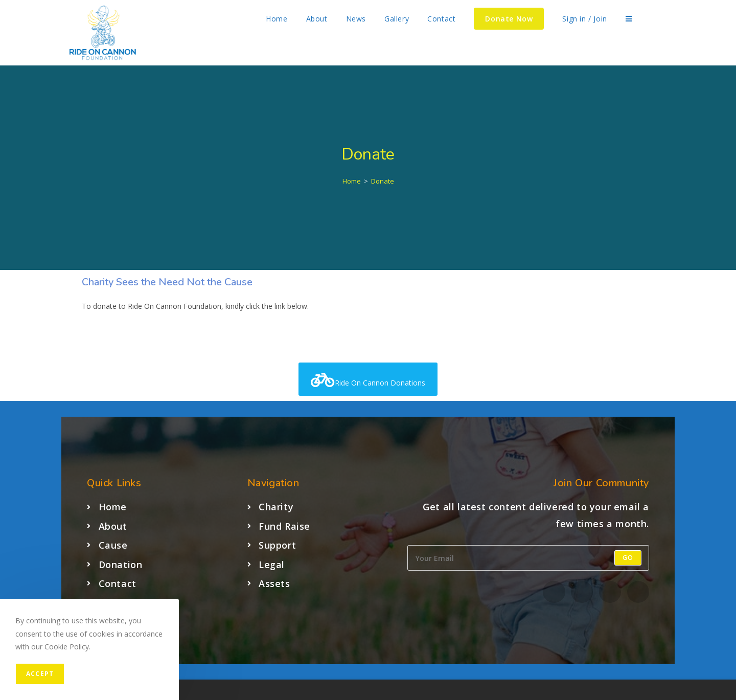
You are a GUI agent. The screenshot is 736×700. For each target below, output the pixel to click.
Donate (383, 181)
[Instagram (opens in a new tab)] (673, 19)
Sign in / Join (584, 19)
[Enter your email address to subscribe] (528, 558)
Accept (40, 674)
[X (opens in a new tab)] (651, 19)
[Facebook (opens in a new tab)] (662, 19)
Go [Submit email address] (628, 558)
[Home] (352, 181)
